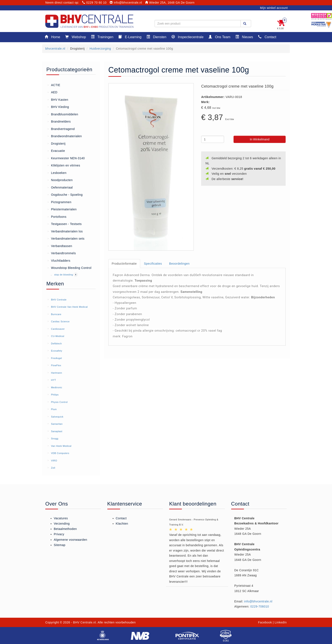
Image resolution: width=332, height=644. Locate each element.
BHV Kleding (58, 107)
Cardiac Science (60, 321)
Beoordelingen (179, 264)
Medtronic (57, 387)
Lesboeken (57, 173)
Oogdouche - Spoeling (65, 194)
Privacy (59, 534)
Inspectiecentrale (187, 37)
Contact (267, 37)
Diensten (156, 37)
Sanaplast (57, 431)
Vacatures (61, 518)
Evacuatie (56, 151)
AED (52, 92)
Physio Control (59, 402)
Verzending (62, 524)
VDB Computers (60, 453)
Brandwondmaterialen (65, 136)
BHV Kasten (58, 99)
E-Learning (130, 37)
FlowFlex (56, 365)
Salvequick (57, 417)
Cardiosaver (58, 329)
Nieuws (244, 37)
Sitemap (60, 545)
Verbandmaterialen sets (66, 238)
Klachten (122, 524)
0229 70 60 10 (94, 3)
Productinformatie (124, 264)
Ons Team (219, 37)
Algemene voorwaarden (71, 540)
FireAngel (57, 358)
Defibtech (56, 344)
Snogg (55, 439)
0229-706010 (260, 606)
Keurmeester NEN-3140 (66, 158)
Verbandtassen (60, 246)
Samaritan (57, 424)
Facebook (265, 622)
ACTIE (54, 85)
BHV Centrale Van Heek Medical (69, 307)
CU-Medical (58, 336)
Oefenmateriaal (60, 187)
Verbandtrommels (62, 253)
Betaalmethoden (65, 529)
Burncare (56, 314)
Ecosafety (57, 351)
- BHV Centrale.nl (84, 622)
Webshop (76, 37)
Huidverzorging (100, 49)
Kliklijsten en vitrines (64, 165)
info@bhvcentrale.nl (126, 3)
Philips (55, 395)
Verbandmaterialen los (65, 231)
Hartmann (57, 373)
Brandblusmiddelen (63, 114)
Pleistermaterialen (62, 209)
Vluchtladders (59, 260)
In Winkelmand (260, 139)
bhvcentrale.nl (55, 49)
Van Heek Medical (61, 446)
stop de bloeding (64, 275)
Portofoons (57, 217)
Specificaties (153, 264)
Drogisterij (56, 143)
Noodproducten (60, 180)
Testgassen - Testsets (65, 224)
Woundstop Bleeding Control (69, 268)
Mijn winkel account (274, 8)
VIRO (54, 461)
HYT (54, 380)
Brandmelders (59, 121)
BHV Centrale (59, 300)
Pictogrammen (59, 202)
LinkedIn (281, 622)
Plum (54, 409)
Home (52, 37)
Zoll (53, 468)
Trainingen (102, 37)
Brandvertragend (61, 129)
